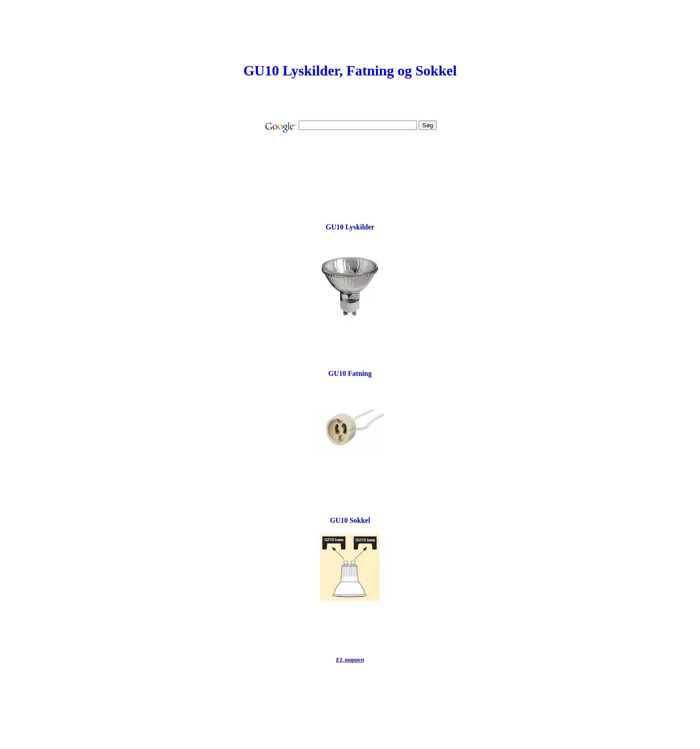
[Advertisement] (350, 163)
